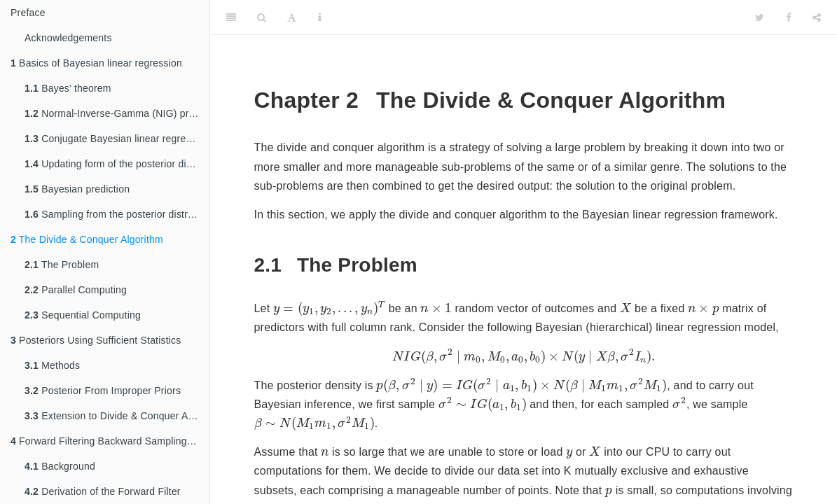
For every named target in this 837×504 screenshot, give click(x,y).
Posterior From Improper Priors (103, 391)
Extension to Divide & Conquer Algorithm (117, 416)
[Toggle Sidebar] (231, 17)
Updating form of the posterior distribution (117, 164)
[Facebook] (789, 17)
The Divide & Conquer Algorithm (87, 239)
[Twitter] (760, 17)
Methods (52, 365)
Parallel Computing (76, 290)
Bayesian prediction (77, 189)
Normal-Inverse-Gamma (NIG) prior (112, 113)
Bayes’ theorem (68, 88)
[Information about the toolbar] (320, 17)
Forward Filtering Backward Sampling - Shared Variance (110, 441)
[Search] (262, 17)
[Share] (817, 17)
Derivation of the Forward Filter (103, 491)
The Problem (62, 265)
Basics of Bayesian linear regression (96, 63)
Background (60, 466)
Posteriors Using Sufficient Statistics (96, 340)
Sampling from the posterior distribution (117, 214)
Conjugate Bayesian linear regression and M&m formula (117, 139)
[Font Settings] (292, 17)
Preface (28, 13)
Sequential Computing (83, 315)
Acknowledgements (68, 38)
